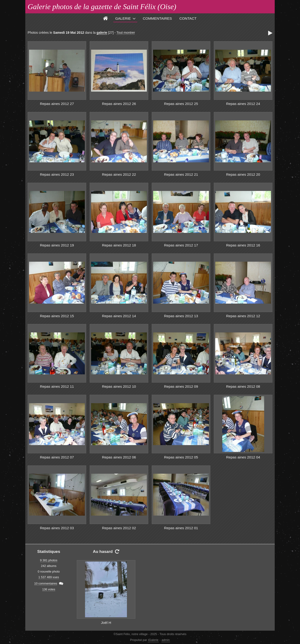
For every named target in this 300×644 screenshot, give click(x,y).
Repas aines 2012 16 (243, 245)
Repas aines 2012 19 (57, 245)
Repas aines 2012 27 (57, 104)
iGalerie (153, 640)
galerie (102, 33)
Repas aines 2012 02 (119, 528)
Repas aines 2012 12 (243, 316)
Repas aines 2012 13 (181, 316)
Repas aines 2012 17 (181, 245)
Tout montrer (126, 33)
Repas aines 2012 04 (243, 457)
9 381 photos (49, 560)
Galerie (123, 18)
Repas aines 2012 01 (181, 528)
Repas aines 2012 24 (243, 104)
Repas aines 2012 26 (119, 104)
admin (166, 640)
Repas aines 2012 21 (181, 174)
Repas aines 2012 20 (243, 174)
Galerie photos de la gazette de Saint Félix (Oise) (102, 7)
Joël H (106, 623)
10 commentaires (46, 583)
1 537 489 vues (49, 577)
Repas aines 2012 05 (181, 457)
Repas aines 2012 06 (119, 457)
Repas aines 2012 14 (119, 316)
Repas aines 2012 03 (57, 528)
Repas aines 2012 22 (119, 174)
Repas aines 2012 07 (57, 457)
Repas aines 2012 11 (57, 386)
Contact (188, 18)
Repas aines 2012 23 (57, 174)
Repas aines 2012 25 (181, 104)
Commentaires (157, 18)
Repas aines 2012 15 (57, 316)
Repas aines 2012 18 (119, 245)
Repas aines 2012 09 (181, 386)
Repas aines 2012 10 (119, 386)
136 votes (49, 589)
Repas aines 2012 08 (243, 386)
